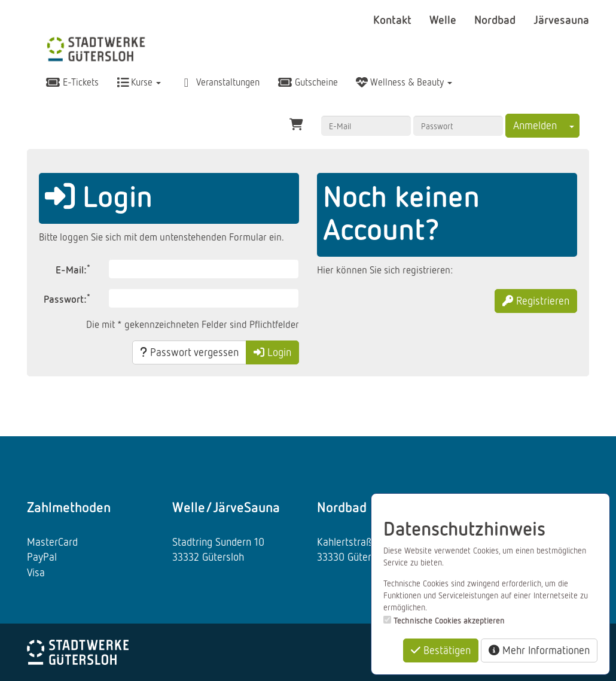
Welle (444, 19)
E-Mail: (73, 269)
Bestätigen (441, 650)
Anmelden (535, 125)
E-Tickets (72, 82)
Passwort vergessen (189, 352)
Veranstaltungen (219, 82)
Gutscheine (308, 82)
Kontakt (394, 19)
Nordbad (496, 19)
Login (272, 352)
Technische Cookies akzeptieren (449, 620)
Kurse (139, 82)
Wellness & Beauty (404, 82)
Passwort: (67, 298)
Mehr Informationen (539, 650)
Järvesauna (561, 19)
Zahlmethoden (69, 507)
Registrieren (536, 300)
